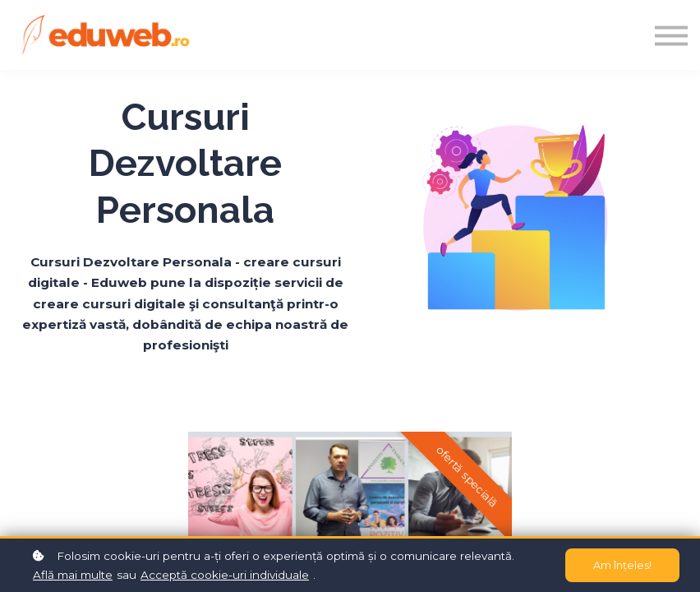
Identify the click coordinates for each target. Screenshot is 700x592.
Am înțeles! (622, 565)
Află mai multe (73, 575)
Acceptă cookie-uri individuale (225, 575)
